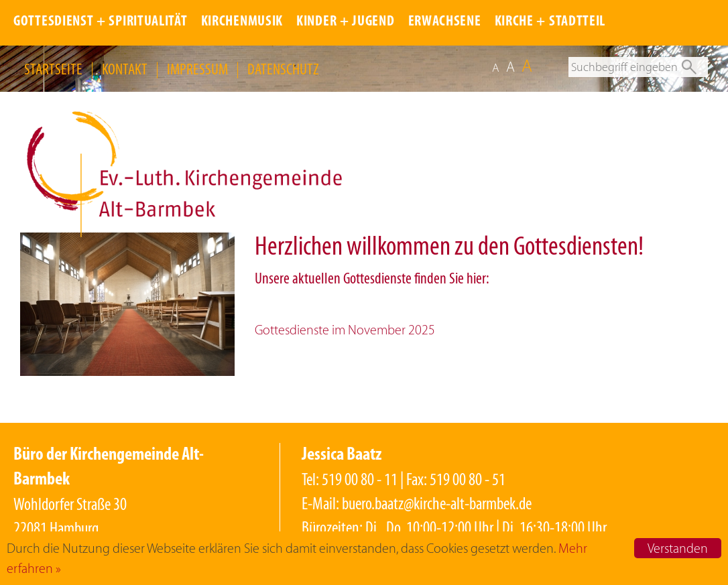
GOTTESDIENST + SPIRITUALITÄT (101, 22)
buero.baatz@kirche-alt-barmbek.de (437, 504)
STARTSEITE (53, 69)
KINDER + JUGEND (346, 22)
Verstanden (678, 548)
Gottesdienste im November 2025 (345, 330)
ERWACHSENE (445, 22)
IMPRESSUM (197, 69)
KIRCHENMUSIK (242, 22)
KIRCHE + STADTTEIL (550, 22)
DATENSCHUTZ (283, 69)
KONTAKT (125, 69)
